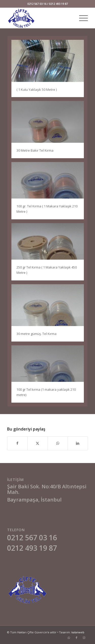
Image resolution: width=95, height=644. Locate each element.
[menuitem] (81, 18)
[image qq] (50, 70)
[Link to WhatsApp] (69, 638)
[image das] (50, 131)
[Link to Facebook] (77, 638)
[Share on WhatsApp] (58, 443)
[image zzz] (50, 193)
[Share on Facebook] (17, 443)
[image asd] (50, 376)
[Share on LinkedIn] (78, 443)
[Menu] (81, 18)
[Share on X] (37, 443)
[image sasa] (50, 254)
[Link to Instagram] (84, 638)
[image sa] (50, 315)
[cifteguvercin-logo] (39, 18)
